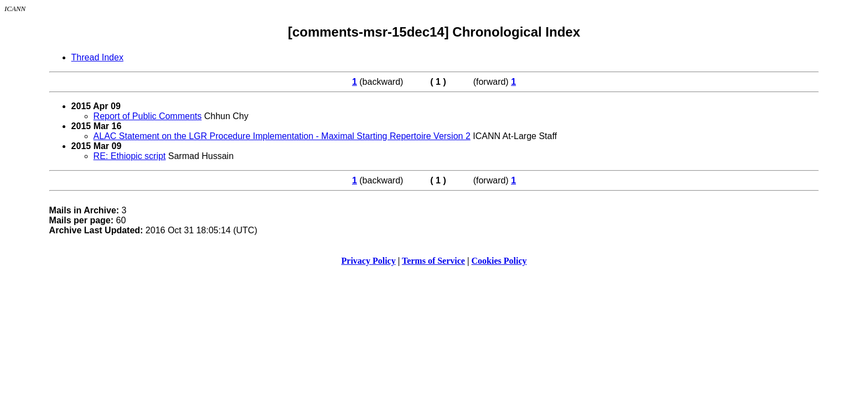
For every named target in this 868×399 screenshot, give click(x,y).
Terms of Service (433, 261)
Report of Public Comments (148, 116)
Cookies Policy (499, 261)
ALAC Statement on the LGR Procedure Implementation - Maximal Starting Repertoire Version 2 (282, 136)
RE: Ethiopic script (130, 156)
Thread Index (97, 57)
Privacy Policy (369, 261)
